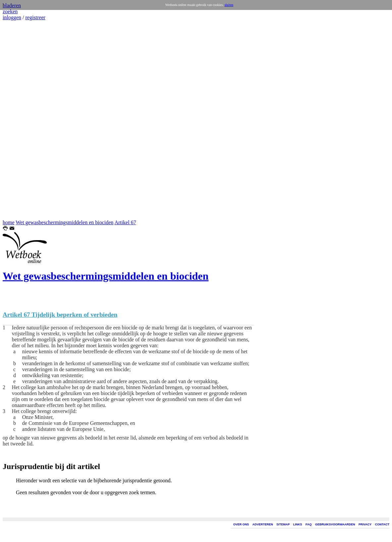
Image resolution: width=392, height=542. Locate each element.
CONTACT (382, 524)
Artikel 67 (125, 222)
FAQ (309, 524)
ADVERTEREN (263, 524)
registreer (35, 17)
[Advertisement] (23, 120)
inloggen (12, 17)
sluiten (229, 5)
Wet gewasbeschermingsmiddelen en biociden (64, 222)
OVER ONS (241, 524)
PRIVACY (365, 524)
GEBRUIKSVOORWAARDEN (335, 524)
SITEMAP (283, 524)
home (9, 222)
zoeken (10, 11)
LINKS (298, 524)
